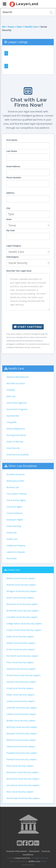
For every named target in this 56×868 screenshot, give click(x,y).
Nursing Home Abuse (16, 435)
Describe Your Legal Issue (19, 271)
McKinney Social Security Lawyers (22, 727)
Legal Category (14, 246)
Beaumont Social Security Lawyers (22, 604)
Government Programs (17, 409)
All (4, 27)
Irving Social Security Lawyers (20, 688)
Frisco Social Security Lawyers (20, 662)
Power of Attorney (15, 442)
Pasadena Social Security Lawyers (22, 753)
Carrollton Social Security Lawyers (22, 617)
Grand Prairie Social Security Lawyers (24, 675)
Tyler (19, 27)
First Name (12, 140)
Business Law (13, 487)
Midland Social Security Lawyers (21, 740)
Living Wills (12, 422)
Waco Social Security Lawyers (20, 792)
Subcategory (13, 257)
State (9, 219)
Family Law (12, 533)
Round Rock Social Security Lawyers (23, 779)
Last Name (12, 151)
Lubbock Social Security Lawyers (21, 714)
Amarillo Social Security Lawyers (21, 585)
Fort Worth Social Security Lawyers (22, 656)
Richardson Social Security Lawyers (23, 772)
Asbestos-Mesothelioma (18, 377)
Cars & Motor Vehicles (17, 494)
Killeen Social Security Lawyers (20, 695)
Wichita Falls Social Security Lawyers (23, 798)
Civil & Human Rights (16, 500)
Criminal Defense (14, 513)
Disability (11, 390)
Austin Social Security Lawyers (20, 598)
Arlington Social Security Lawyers (22, 591)
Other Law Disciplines (23, 466)
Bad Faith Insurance (16, 383)
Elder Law (11, 396)
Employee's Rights (15, 520)
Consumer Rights (14, 507)
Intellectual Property (16, 546)
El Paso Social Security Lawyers (21, 649)
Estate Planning (14, 526)
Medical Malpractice (16, 429)
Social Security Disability (18, 455)
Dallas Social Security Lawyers (20, 636)
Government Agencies (17, 403)
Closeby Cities (14, 570)
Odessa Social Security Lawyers (21, 746)
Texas (11, 27)
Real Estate (12, 558)
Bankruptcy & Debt (15, 481)
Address (10, 193)
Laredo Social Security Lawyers (21, 701)
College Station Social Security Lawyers (24, 624)
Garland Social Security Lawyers (21, 669)
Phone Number (14, 178)
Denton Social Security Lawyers (21, 643)
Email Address (13, 166)
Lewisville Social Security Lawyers (22, 708)
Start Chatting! (28, 327)
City (8, 208)
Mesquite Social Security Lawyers (22, 734)
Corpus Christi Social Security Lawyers (24, 630)
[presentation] (28, 317)
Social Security (13, 448)
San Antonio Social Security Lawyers (23, 785)
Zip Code (11, 230)
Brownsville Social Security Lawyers (23, 611)
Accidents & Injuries (16, 474)
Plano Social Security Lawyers (20, 766)
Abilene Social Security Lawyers (21, 578)
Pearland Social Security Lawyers (21, 759)
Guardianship (13, 416)
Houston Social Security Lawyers (21, 682)
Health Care (31, 27)
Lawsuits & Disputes (16, 552)
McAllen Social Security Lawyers (21, 721)
